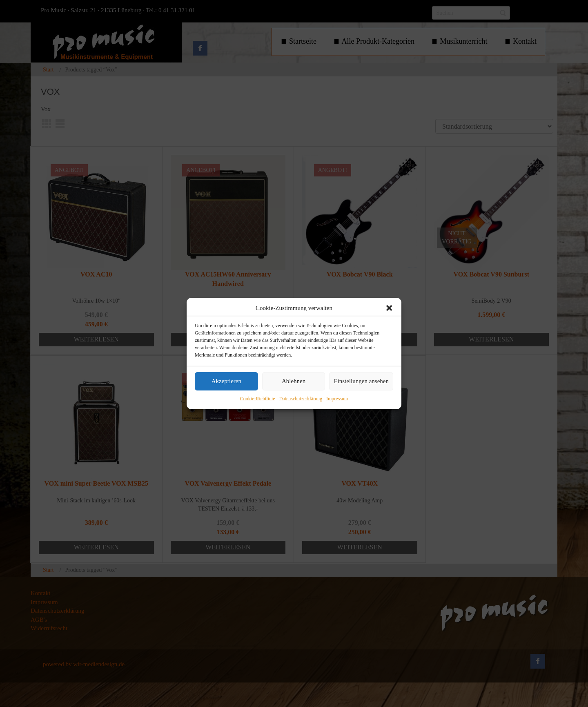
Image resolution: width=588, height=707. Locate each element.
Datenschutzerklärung (301, 399)
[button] (389, 308)
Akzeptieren (226, 381)
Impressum (337, 399)
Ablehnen (294, 381)
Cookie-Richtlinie (258, 399)
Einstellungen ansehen (361, 381)
